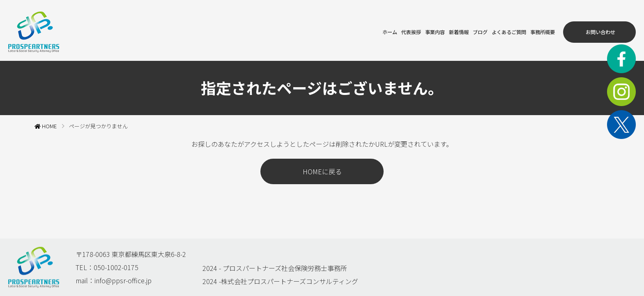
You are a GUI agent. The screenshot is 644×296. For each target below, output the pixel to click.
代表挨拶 (360, 29)
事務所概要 (529, 29)
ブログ (448, 29)
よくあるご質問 (485, 29)
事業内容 (391, 29)
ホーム (333, 29)
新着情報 (421, 29)
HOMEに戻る (322, 168)
